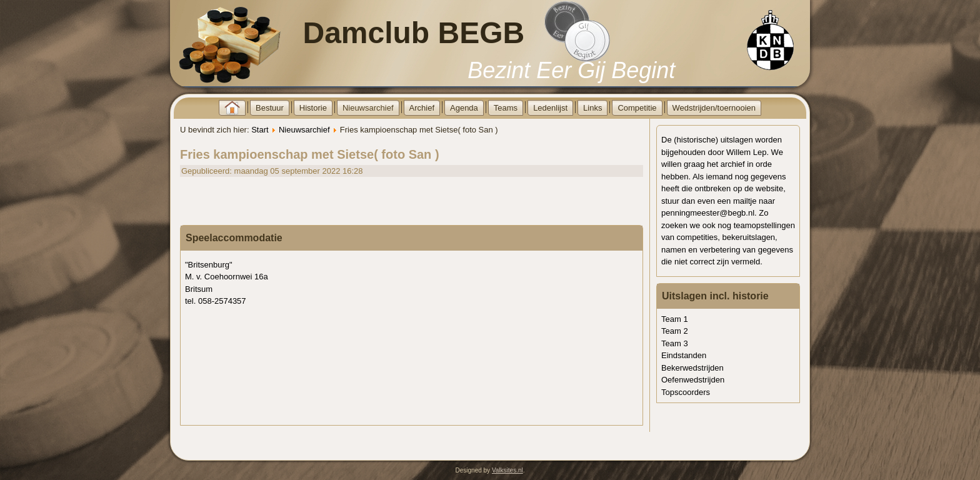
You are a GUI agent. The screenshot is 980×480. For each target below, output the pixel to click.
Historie (313, 108)
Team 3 (675, 343)
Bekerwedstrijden (692, 368)
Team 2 (675, 331)
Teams (506, 108)
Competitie (637, 108)
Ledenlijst (550, 108)
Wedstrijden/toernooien (714, 108)
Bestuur (270, 108)
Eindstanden (684, 355)
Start (260, 130)
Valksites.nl (507, 470)
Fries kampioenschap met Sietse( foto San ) (310, 154)
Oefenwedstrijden (693, 380)
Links (592, 108)
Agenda (464, 108)
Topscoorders (686, 392)
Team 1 (675, 319)
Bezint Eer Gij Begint (571, 70)
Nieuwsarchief (368, 108)
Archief (422, 108)
